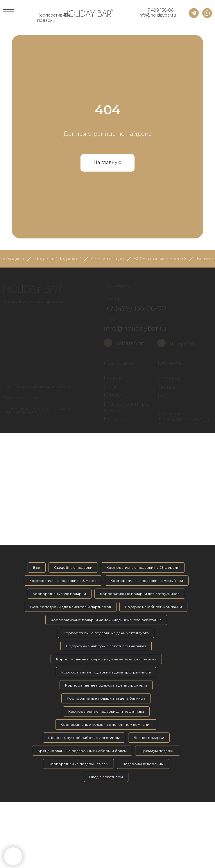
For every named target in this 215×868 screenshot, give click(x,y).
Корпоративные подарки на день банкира (106, 698)
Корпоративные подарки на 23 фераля (143, 567)
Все (37, 567)
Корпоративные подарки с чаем (78, 764)
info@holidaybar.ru (157, 15)
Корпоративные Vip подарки (59, 594)
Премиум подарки (158, 751)
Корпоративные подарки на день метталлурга (106, 633)
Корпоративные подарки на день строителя (106, 685)
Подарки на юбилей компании (153, 607)
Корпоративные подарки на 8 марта (63, 581)
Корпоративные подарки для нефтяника (106, 711)
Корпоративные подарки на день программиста (106, 672)
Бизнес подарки (149, 738)
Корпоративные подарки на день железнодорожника (106, 659)
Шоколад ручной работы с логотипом (84, 738)
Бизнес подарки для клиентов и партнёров (71, 607)
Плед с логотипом (106, 777)
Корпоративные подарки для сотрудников (140, 594)
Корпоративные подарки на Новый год (147, 581)
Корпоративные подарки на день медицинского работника (106, 620)
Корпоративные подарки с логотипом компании (106, 724)
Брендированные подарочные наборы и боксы (82, 751)
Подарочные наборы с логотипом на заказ (106, 646)
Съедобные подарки (73, 567)
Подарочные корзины (143, 764)
